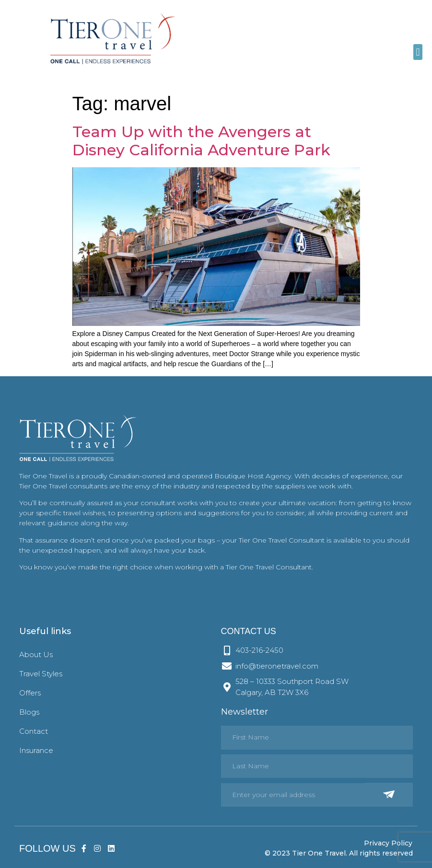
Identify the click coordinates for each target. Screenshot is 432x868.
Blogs (29, 712)
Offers (30, 693)
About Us (36, 654)
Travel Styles (41, 674)
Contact (34, 731)
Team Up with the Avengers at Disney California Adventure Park (201, 141)
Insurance (36, 750)
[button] (418, 52)
